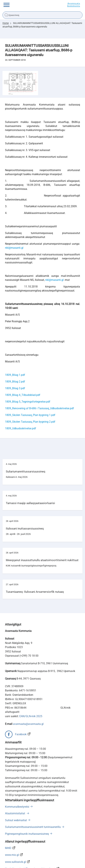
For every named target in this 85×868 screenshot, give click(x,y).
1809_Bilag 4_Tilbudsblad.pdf (23, 372)
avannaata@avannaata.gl (28, 701)
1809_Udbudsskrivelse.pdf (21, 406)
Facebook (21, 712)
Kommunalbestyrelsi (17, 784)
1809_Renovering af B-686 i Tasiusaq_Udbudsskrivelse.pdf (39, 386)
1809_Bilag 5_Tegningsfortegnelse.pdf (28, 379)
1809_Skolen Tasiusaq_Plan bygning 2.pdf (30, 399)
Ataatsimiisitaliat (15, 791)
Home (6, 23)
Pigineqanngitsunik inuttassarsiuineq (27, 811)
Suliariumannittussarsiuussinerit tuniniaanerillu (33, 804)
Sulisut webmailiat (16, 798)
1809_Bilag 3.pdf (15, 366)
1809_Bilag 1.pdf (15, 352)
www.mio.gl (12, 832)
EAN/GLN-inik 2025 (31, 694)
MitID (8, 825)
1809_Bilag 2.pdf (15, 359)
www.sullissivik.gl (15, 839)
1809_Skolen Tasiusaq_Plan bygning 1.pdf (30, 392)
